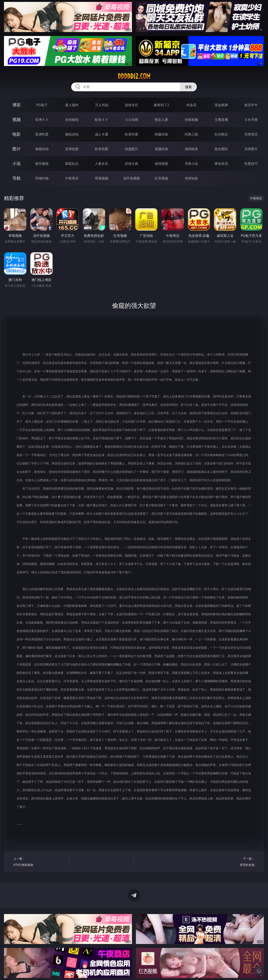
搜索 (188, 87)
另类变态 (251, 134)
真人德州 (72, 105)
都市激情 (42, 164)
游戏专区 (131, 105)
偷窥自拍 (42, 149)
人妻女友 (102, 164)
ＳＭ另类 (251, 120)
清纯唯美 (191, 149)
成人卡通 (102, 134)
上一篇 (40, 862)
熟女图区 (221, 149)
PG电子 (42, 105)
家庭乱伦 (72, 164)
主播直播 (221, 120)
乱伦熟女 (221, 134)
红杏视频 (161, 178)
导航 (17, 178)
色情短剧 (191, 178)
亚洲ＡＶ (42, 120)
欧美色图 (102, 149)
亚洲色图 (72, 149)
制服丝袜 (161, 134)
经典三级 (191, 134)
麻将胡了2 (161, 105)
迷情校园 (161, 164)
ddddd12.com (134, 76)
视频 (17, 119)
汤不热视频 (131, 178)
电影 (17, 134)
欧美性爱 (131, 134)
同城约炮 (42, 178)
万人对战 (102, 105)
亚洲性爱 (42, 134)
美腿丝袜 (161, 149)
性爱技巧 (251, 164)
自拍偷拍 (72, 120)
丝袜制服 (191, 120)
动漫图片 (131, 149)
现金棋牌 (221, 105)
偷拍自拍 (72, 134)
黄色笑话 (221, 164)
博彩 (17, 105)
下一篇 (228, 862)
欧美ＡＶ (102, 120)
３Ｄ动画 (131, 120)
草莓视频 (102, 178)
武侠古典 (131, 164)
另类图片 (251, 149)
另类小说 (191, 164)
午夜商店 (72, 178)
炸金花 (191, 105)
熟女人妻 (161, 120)
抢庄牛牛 (251, 105)
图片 (17, 149)
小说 (17, 163)
